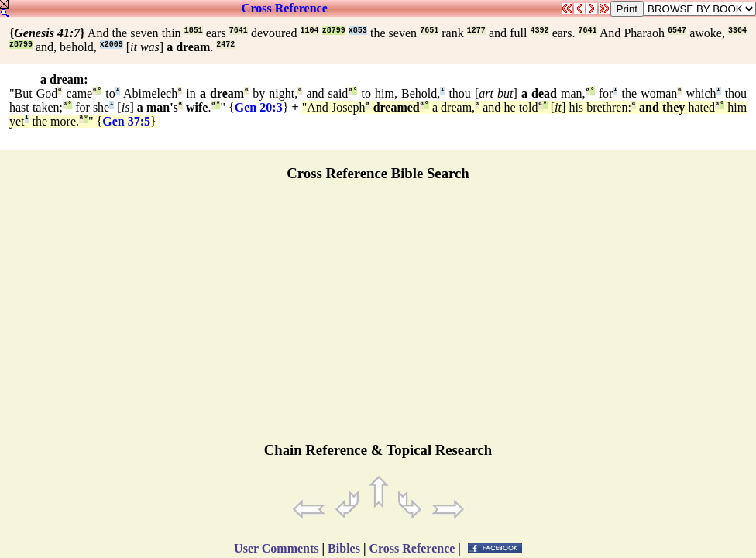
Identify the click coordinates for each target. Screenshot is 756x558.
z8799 (334, 31)
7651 (429, 31)
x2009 (112, 45)
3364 (737, 31)
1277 (476, 31)
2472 (225, 45)
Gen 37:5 (126, 121)
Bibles (344, 548)
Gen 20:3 (259, 107)
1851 (194, 31)
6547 (677, 31)
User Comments (276, 548)
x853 (358, 31)
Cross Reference (285, 8)
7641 (239, 31)
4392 (540, 31)
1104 (310, 31)
